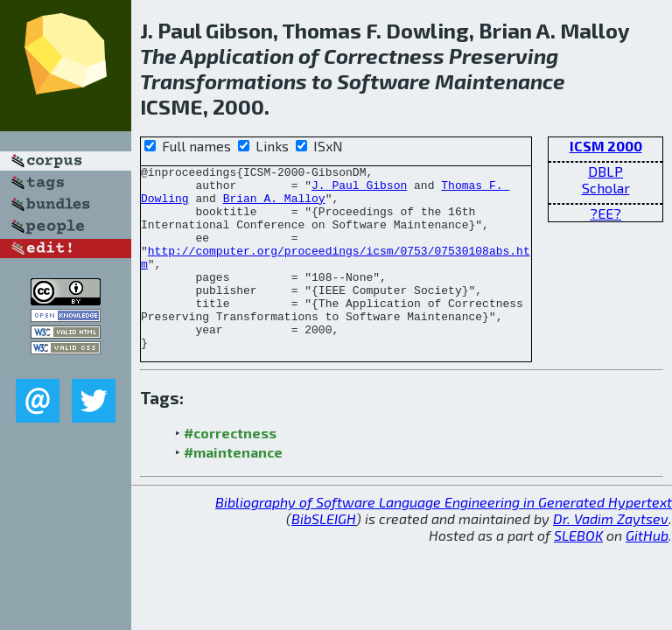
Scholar (606, 188)
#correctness (230, 469)
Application (237, 56)
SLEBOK (578, 572)
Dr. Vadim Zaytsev (611, 555)
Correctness (384, 56)
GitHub (647, 572)
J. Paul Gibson (359, 190)
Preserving (504, 56)
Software (384, 81)
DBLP (605, 171)
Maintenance (500, 81)
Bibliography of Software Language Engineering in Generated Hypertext (444, 539)
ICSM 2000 (606, 146)
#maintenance (233, 489)
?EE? (605, 213)
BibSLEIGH (324, 555)
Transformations (224, 81)
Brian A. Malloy (274, 206)
